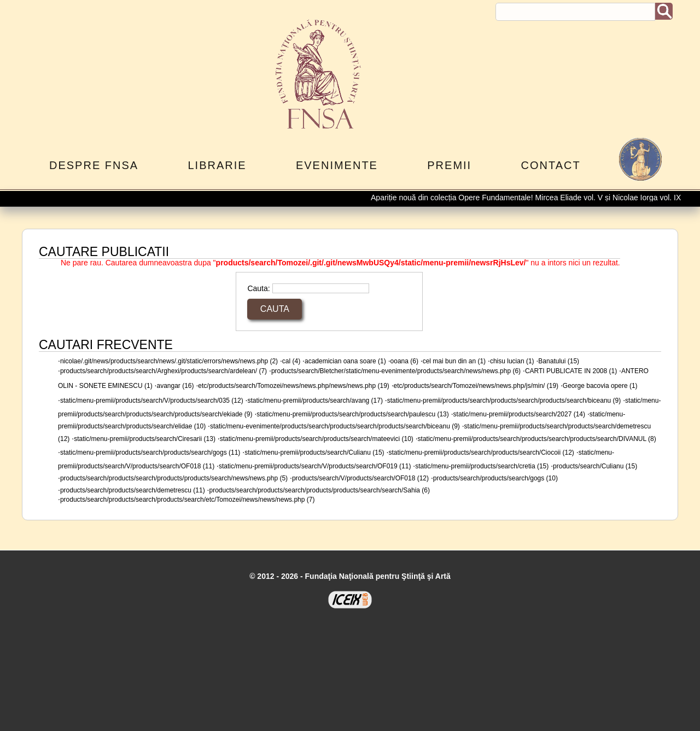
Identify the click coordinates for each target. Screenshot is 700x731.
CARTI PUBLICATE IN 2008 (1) (571, 371)
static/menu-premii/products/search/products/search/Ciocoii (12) (481, 452)
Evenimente (337, 165)
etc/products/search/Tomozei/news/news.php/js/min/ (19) (476, 386)
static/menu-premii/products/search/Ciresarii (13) (145, 439)
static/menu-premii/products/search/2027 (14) (519, 414)
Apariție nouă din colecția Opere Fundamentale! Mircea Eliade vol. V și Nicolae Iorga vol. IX (529, 198)
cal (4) (291, 361)
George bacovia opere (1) (600, 386)
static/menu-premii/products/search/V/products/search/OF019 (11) (315, 466)
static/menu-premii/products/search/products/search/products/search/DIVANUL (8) (537, 439)
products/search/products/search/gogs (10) (495, 478)
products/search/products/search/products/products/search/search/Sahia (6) (319, 490)
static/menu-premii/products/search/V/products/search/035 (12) (152, 401)
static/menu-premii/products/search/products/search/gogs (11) (150, 452)
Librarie (217, 165)
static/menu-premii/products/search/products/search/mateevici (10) (317, 439)
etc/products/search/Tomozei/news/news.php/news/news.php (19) (294, 386)
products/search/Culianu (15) (595, 466)
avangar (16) (175, 386)
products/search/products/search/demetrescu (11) (133, 490)
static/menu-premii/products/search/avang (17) (315, 401)
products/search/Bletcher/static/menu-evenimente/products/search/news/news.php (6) (396, 371)
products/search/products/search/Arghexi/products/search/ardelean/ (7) (164, 371)
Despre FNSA (94, 165)
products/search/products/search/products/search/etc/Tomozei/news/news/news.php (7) (188, 500)
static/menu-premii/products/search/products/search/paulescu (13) (353, 414)
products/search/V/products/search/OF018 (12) (360, 478)
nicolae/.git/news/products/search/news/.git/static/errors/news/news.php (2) (169, 361)
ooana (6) (404, 361)
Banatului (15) (559, 361)
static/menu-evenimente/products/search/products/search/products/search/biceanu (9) (335, 426)
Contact (551, 165)
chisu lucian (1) (512, 361)
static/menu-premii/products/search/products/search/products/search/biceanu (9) (504, 401)
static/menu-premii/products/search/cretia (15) (482, 466)
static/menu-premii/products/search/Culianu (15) (314, 452)
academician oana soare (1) (345, 361)
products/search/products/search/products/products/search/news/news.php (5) (174, 478)
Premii (449, 165)
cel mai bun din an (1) (454, 361)
